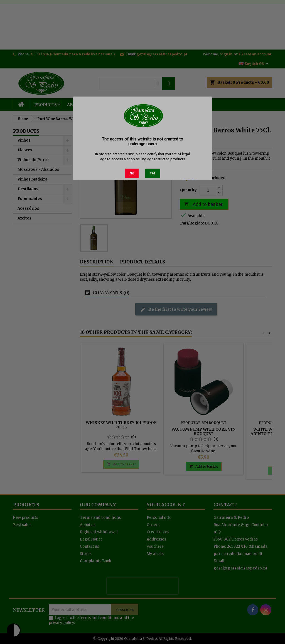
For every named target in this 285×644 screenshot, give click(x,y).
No (132, 173)
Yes (153, 173)
